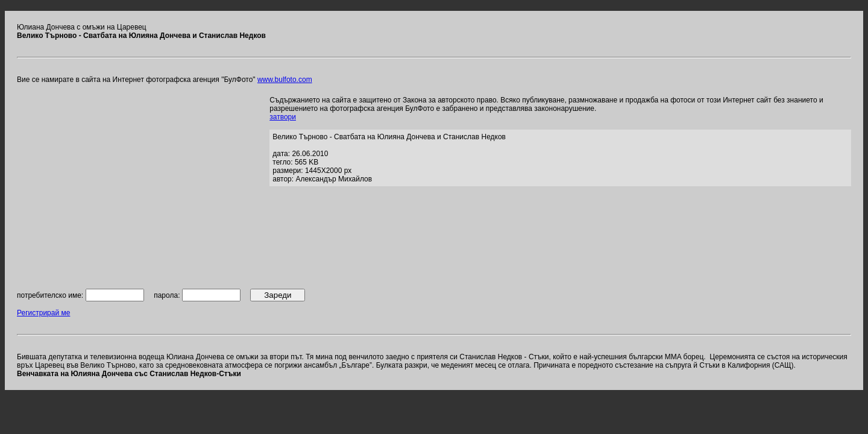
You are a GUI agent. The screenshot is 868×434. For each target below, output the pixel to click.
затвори (283, 117)
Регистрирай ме (43, 313)
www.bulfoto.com (285, 80)
